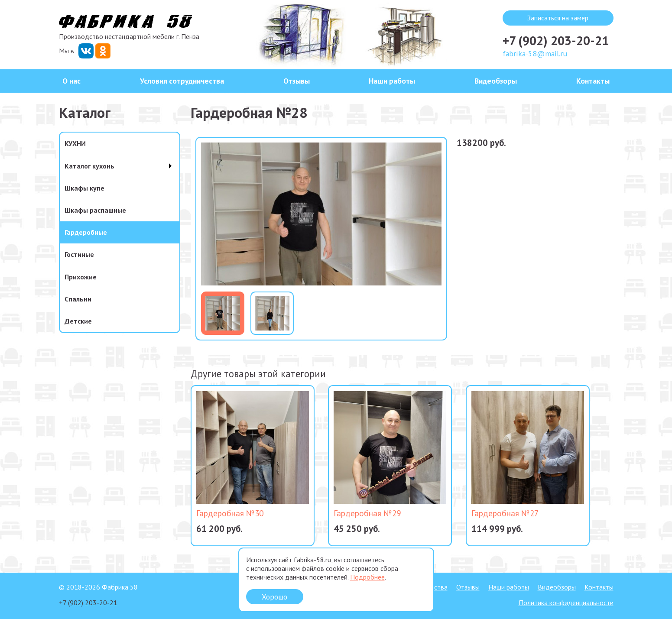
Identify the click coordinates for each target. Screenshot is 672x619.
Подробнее (367, 577)
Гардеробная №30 (230, 513)
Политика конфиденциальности (566, 603)
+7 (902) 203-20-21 (556, 41)
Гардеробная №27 (505, 513)
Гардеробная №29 (367, 513)
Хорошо (274, 597)
